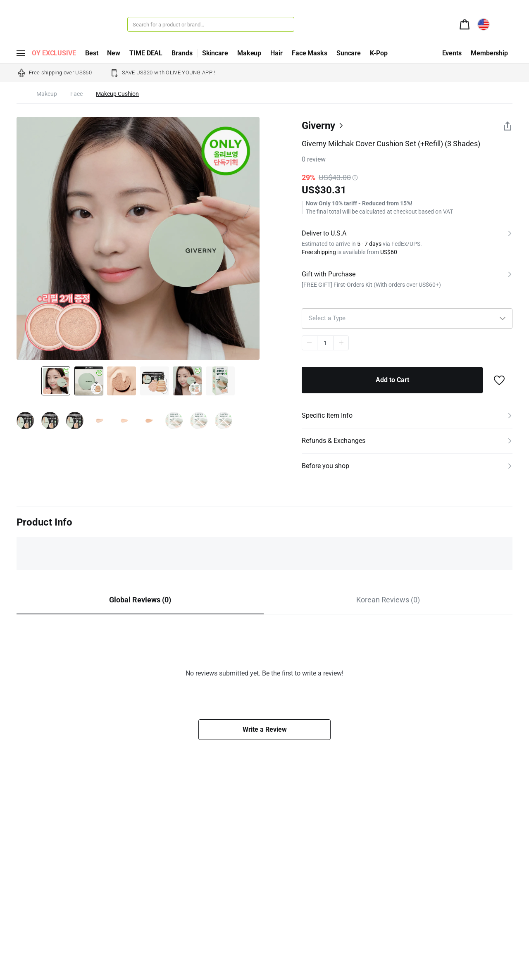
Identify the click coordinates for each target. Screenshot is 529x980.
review (314, 159)
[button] (407, 319)
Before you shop (325, 466)
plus (341, 343)
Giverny (318, 126)
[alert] (465, 24)
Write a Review (265, 729)
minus (309, 343)
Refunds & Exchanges (334, 441)
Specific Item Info (327, 415)
